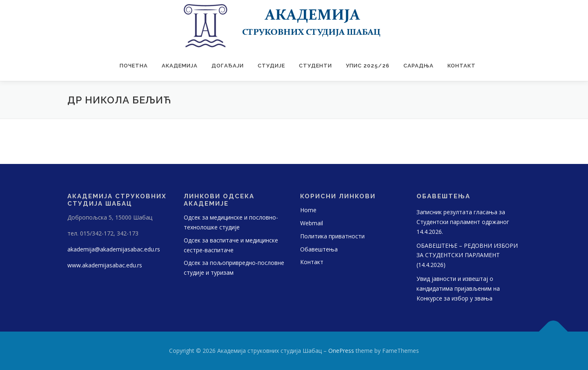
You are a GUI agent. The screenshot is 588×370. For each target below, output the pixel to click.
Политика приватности (332, 236)
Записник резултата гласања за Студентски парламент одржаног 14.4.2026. (463, 222)
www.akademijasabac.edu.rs (105, 265)
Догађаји (228, 66)
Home (308, 210)
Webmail (312, 223)
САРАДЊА (419, 66)
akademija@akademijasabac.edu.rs (114, 249)
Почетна (134, 66)
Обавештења (319, 249)
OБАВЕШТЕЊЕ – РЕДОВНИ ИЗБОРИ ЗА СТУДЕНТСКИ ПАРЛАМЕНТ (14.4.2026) (467, 255)
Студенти (315, 66)
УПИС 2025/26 (368, 66)
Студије (271, 66)
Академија (180, 66)
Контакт (462, 66)
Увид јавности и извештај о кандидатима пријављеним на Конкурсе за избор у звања (458, 288)
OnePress (341, 351)
